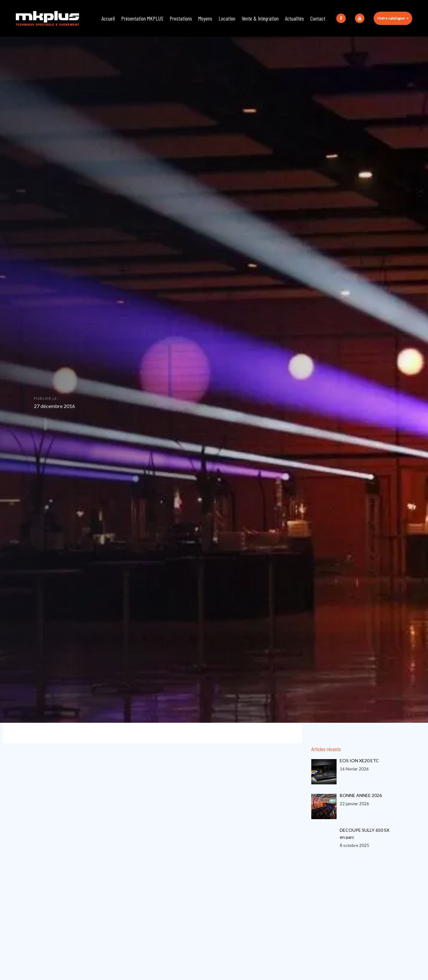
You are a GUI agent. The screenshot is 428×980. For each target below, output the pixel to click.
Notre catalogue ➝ (393, 18)
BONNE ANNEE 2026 (361, 795)
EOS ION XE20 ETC (359, 761)
